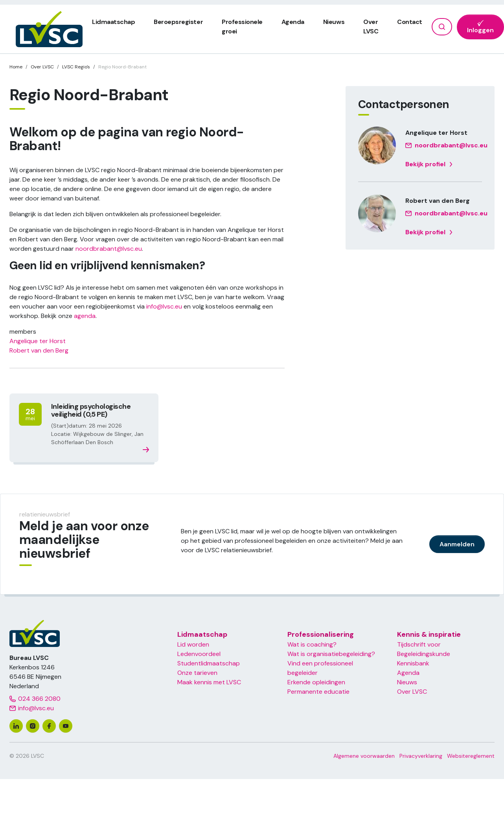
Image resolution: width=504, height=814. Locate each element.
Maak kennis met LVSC (209, 682)
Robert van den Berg (39, 350)
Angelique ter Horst (38, 341)
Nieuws (334, 22)
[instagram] (33, 726)
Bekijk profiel (429, 164)
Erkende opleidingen (316, 682)
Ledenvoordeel (199, 654)
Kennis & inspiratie (429, 634)
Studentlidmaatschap (209, 663)
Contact (410, 22)
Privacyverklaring (421, 756)
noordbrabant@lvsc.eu (109, 249)
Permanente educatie (318, 692)
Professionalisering (321, 634)
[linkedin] (16, 726)
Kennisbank (413, 663)
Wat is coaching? (312, 644)
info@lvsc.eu (164, 306)
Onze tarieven (197, 673)
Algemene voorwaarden (364, 756)
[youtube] (66, 726)
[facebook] (49, 726)
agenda (85, 316)
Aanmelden (457, 544)
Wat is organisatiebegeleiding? (331, 654)
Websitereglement (471, 756)
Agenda (293, 22)
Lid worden (193, 644)
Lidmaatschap (113, 22)
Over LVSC (412, 692)
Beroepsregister (178, 22)
